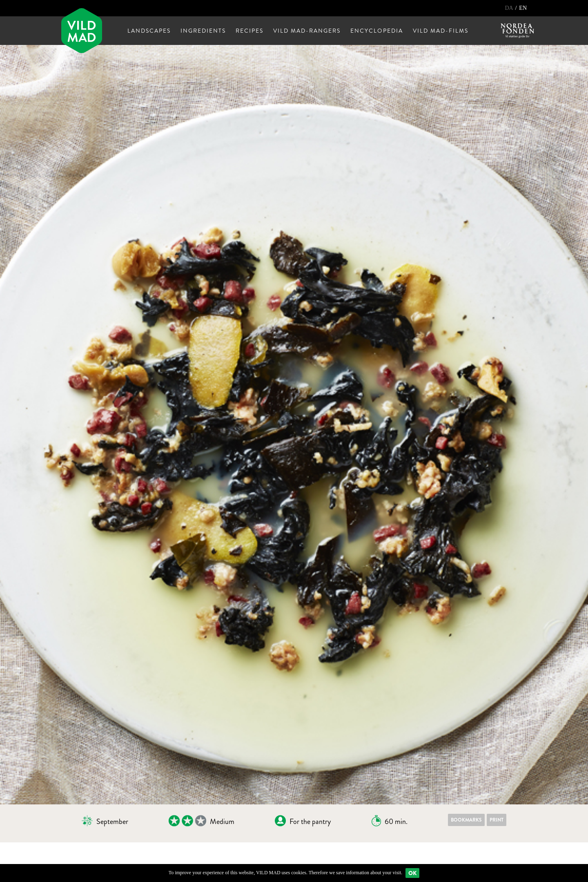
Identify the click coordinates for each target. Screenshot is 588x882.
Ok (412, 873)
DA (509, 8)
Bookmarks (466, 820)
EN (523, 8)
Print (497, 820)
